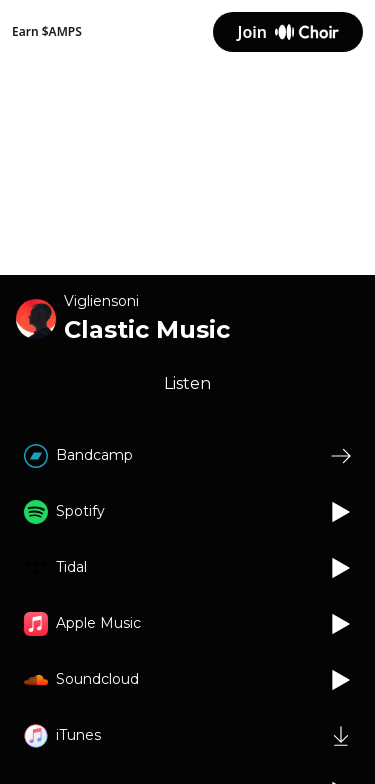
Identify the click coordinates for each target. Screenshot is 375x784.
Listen (187, 383)
